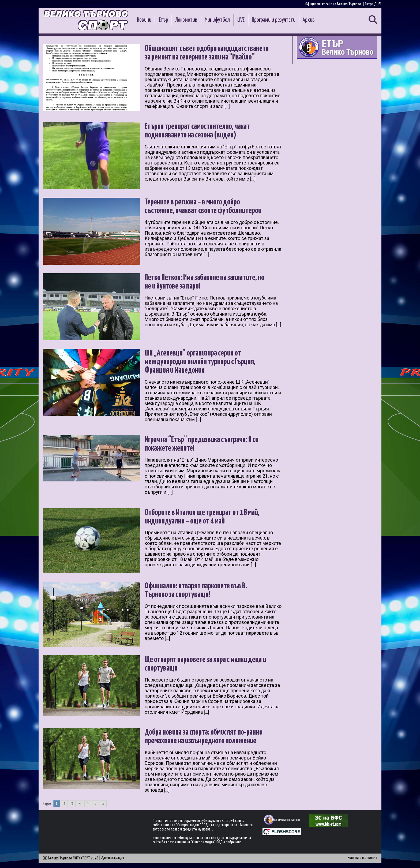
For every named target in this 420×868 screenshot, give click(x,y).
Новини (144, 20)
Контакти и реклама (362, 858)
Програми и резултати (274, 20)
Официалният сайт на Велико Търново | (335, 4)
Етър (164, 20)
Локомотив (186, 20)
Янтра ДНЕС (373, 4)
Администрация (113, 858)
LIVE (241, 20)
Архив (309, 20)
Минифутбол (217, 20)
